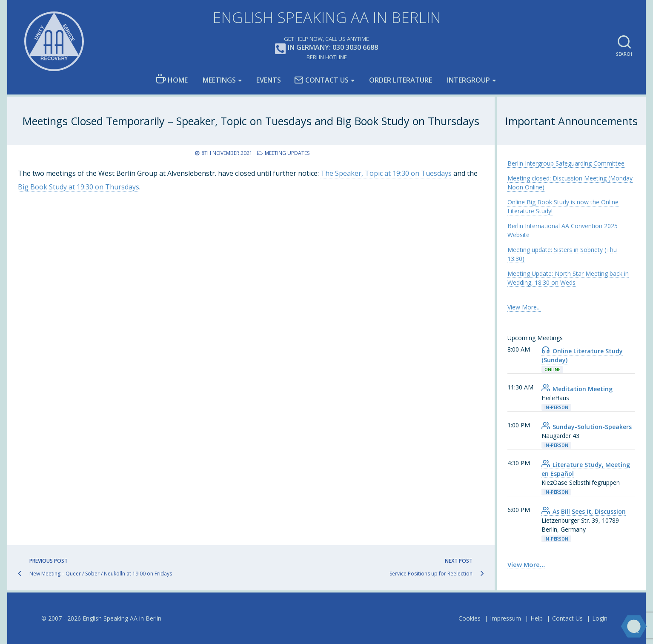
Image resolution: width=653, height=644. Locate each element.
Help (537, 618)
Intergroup (468, 80)
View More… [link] (526, 564)
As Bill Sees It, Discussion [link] (584, 511)
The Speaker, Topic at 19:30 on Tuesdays (386, 173)
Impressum (506, 618)
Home (172, 79)
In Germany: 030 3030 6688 (326, 48)
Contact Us (321, 80)
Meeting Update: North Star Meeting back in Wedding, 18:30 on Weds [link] (568, 278)
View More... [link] (524, 307)
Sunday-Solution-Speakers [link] (587, 427)
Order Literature (401, 80)
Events (269, 80)
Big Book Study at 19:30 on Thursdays (79, 187)
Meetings (219, 80)
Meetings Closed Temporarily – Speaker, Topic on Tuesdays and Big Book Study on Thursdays (251, 121)
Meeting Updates (287, 153)
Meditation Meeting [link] (577, 389)
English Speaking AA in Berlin (327, 17)
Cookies (470, 618)
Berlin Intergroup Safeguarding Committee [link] (566, 163)
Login (600, 618)
